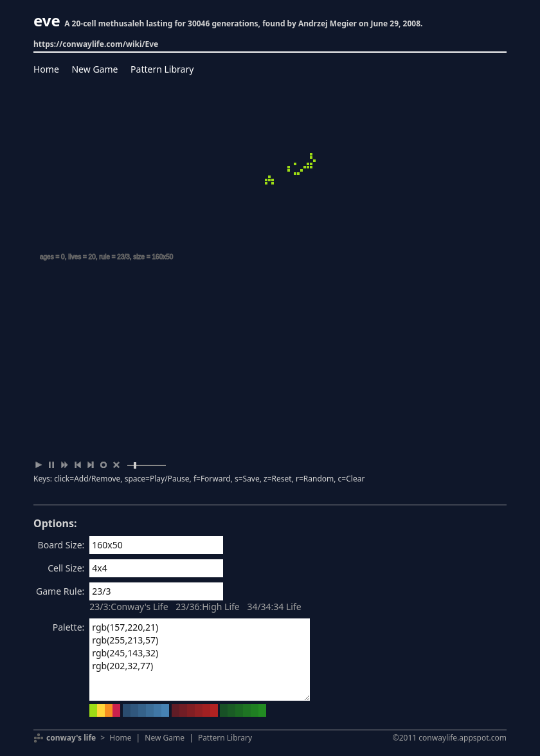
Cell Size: (66, 568)
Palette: (69, 627)
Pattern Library (162, 69)
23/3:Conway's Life (129, 607)
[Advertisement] (270, 362)
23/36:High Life (208, 607)
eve (47, 20)
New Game (94, 69)
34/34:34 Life (274, 607)
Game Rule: (60, 591)
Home (46, 69)
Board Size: (61, 545)
